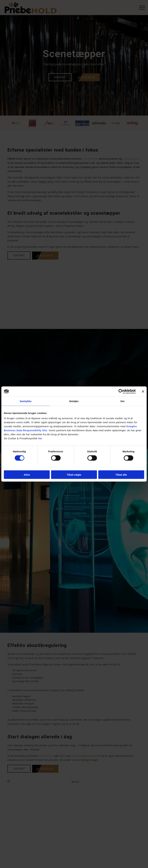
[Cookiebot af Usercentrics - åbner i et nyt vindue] (121, 391)
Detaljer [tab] (74, 401)
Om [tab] (122, 401)
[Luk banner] (143, 391)
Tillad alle (121, 475)
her (40, 438)
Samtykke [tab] (26, 401)
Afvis (27, 475)
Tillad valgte (74, 475)
